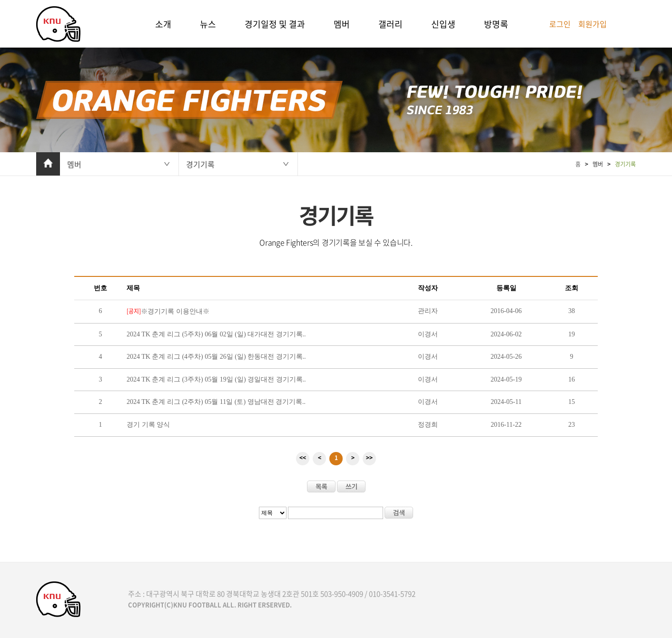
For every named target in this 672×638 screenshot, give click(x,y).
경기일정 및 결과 (275, 24)
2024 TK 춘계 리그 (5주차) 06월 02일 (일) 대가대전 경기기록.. (216, 334)
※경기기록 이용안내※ (168, 311)
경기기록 (200, 164)
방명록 (496, 24)
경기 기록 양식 (148, 425)
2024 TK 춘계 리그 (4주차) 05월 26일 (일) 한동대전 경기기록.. (216, 357)
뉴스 (208, 24)
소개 (163, 24)
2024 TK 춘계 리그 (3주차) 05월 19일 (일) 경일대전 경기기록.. (216, 379)
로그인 (560, 24)
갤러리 (390, 24)
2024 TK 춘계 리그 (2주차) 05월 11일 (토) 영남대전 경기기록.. (216, 402)
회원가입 (593, 24)
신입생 (443, 24)
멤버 (342, 24)
